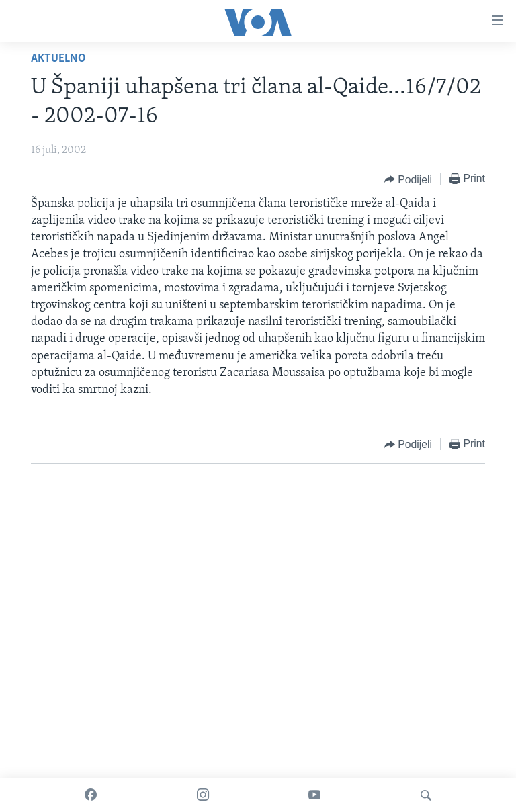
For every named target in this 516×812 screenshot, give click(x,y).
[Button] (408, 179)
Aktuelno (58, 59)
